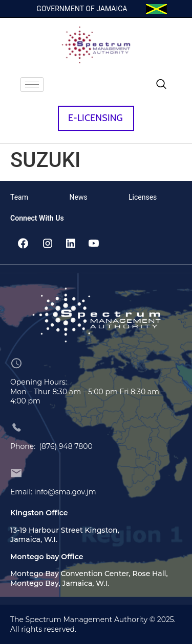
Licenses (143, 197)
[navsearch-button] (161, 85)
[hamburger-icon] (32, 85)
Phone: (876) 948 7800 (51, 446)
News (79, 197)
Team (19, 197)
